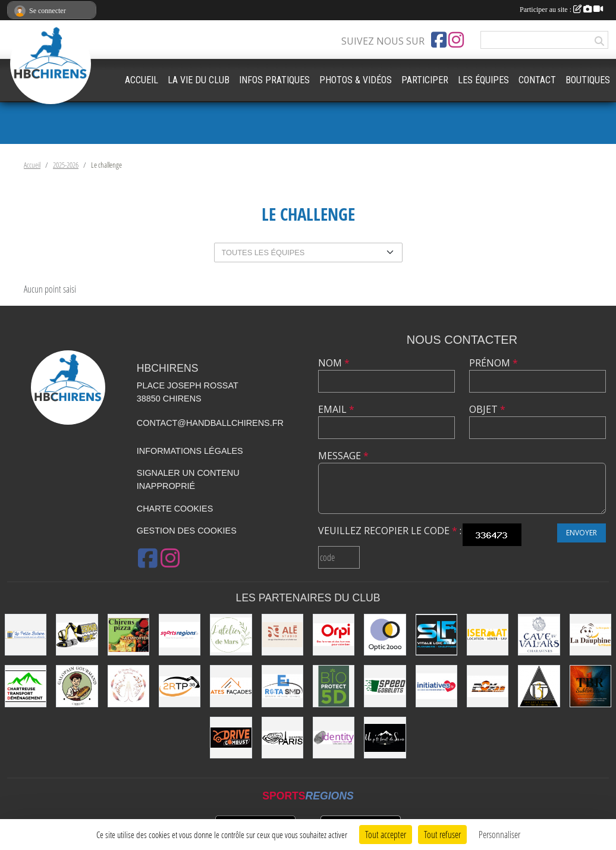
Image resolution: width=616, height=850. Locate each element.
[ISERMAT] (488, 635)
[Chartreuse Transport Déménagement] (26, 686)
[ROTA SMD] (282, 686)
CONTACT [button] (537, 80)
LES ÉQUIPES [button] (483, 80)
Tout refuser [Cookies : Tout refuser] (442, 834)
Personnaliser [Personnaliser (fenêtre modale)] (499, 834)
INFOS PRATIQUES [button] (274, 80)
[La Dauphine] (590, 635)
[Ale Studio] (282, 635)
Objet (487, 409)
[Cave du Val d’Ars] (539, 635)
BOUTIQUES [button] (588, 80)
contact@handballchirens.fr (210, 423)
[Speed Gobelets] (385, 686)
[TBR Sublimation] (590, 686)
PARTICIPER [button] (425, 80)
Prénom (494, 363)
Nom (334, 363)
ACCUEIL (142, 80)
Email (336, 409)
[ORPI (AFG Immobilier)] (334, 635)
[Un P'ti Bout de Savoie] (385, 738)
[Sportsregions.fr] (180, 635)
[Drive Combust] (231, 738)
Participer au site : (561, 10)
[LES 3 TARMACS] (539, 686)
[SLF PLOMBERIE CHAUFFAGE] (436, 635)
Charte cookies (175, 509)
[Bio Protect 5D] (334, 686)
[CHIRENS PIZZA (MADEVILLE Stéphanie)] (128, 635)
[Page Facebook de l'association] (439, 40)
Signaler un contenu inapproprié (188, 479)
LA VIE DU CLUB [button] (199, 80)
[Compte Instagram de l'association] (456, 40)
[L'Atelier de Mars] (231, 635)
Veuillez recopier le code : (390, 531)
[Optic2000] (385, 635)
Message (343, 456)
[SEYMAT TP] (77, 635)
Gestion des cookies (187, 531)
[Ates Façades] (231, 686)
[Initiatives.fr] (436, 686)
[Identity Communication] (334, 738)
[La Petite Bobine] (26, 635)
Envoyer (582, 533)
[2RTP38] (180, 686)
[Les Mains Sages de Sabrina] (128, 686)
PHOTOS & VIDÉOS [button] (356, 80)
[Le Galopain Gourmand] (77, 686)
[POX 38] (488, 686)
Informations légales (190, 451)
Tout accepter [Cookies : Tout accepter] (386, 834)
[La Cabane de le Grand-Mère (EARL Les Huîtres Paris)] (282, 738)
